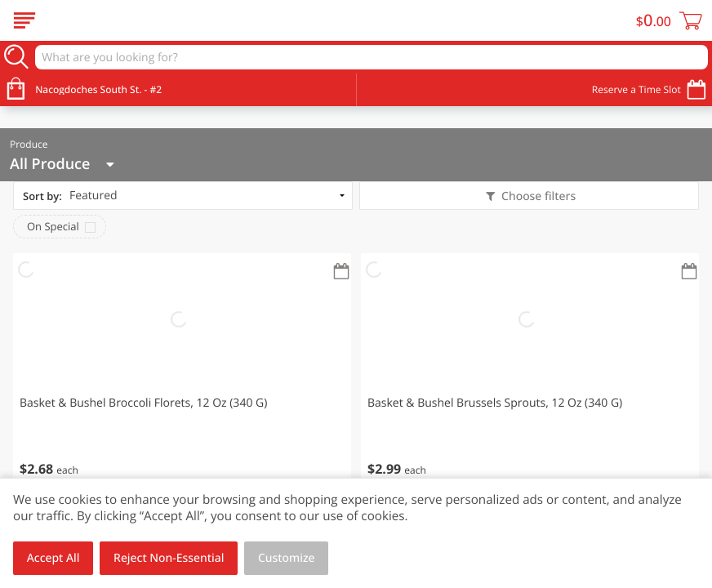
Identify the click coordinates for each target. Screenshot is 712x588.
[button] (182, 376)
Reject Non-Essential (169, 558)
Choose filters (537, 196)
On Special (53, 226)
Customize (287, 558)
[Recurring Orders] (341, 272)
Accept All (53, 558)
